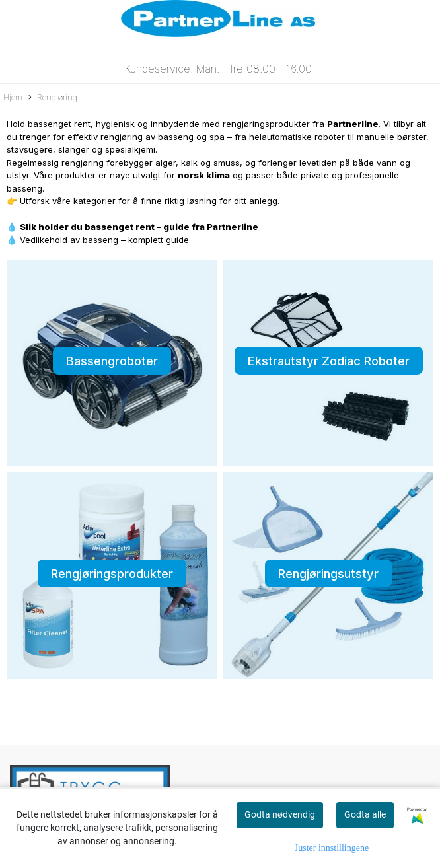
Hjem (13, 97)
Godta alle (365, 814)
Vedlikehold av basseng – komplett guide (104, 240)
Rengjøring (53, 98)
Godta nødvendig (280, 814)
